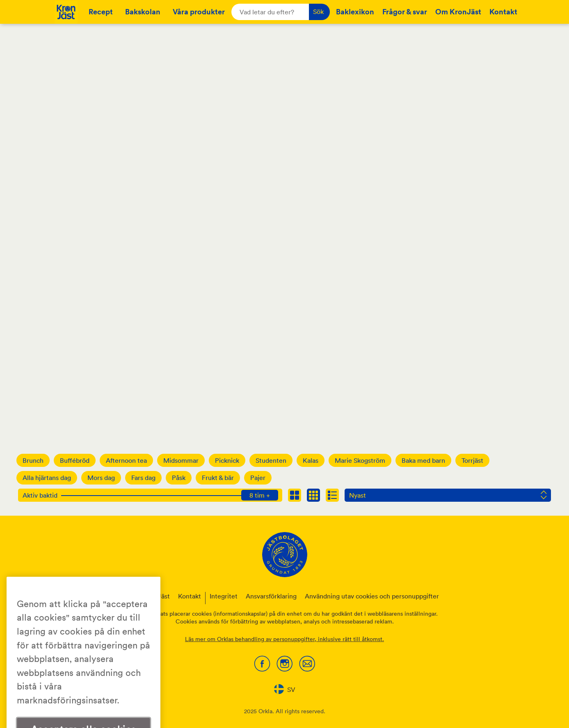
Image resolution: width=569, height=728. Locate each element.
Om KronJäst (458, 11)
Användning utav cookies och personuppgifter (372, 596)
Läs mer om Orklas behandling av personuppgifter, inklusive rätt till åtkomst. (284, 639)
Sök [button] (318, 11)
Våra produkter (199, 11)
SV (285, 689)
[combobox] (285, 689)
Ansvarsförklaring (271, 596)
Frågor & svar (405, 11)
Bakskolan (143, 11)
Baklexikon (355, 11)
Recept (101, 11)
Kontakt (503, 11)
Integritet (224, 596)
